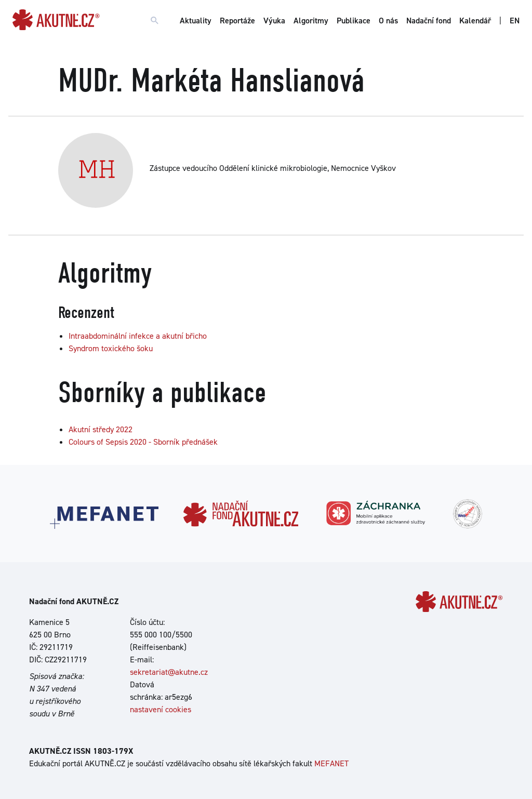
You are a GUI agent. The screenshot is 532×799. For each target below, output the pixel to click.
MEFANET (331, 763)
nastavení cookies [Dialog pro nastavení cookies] (161, 709)
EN (515, 21)
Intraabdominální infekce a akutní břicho (138, 336)
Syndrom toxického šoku (111, 348)
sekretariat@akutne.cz (169, 672)
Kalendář (475, 21)
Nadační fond (429, 21)
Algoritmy (311, 21)
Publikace (354, 21)
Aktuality (196, 21)
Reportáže (237, 21)
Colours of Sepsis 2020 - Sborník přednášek (143, 442)
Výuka (274, 21)
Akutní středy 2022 (101, 429)
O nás (388, 21)
